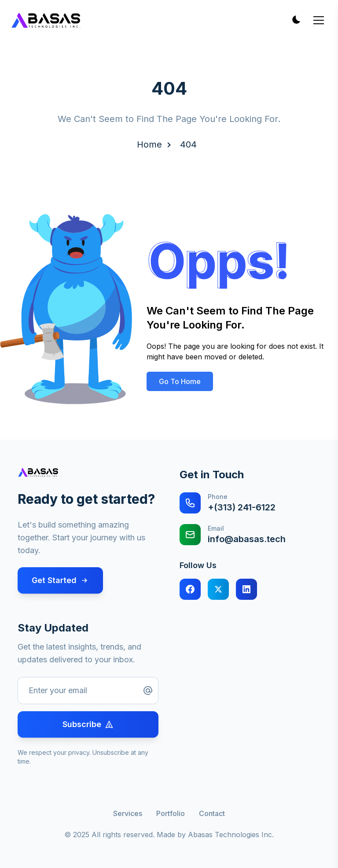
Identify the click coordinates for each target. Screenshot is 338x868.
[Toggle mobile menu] (319, 20)
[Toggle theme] (296, 20)
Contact (212, 813)
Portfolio (171, 813)
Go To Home (180, 381)
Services (128, 813)
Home (149, 144)
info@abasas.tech (247, 539)
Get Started (60, 580)
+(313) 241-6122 (242, 507)
